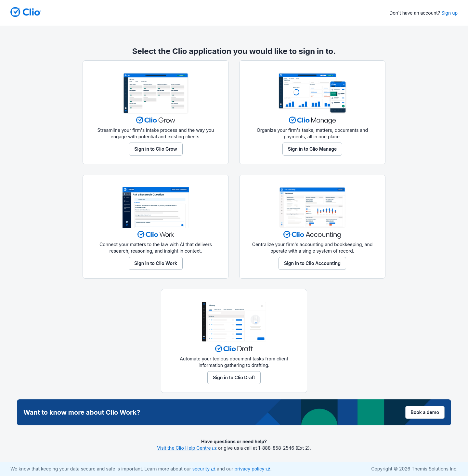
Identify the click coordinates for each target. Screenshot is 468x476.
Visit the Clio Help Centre (187, 448)
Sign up (449, 13)
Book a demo (425, 412)
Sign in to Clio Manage (312, 149)
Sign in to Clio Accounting (312, 263)
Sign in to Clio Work (156, 263)
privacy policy (253, 469)
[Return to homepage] (26, 12)
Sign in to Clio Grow (156, 149)
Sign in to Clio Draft (234, 377)
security (204, 469)
